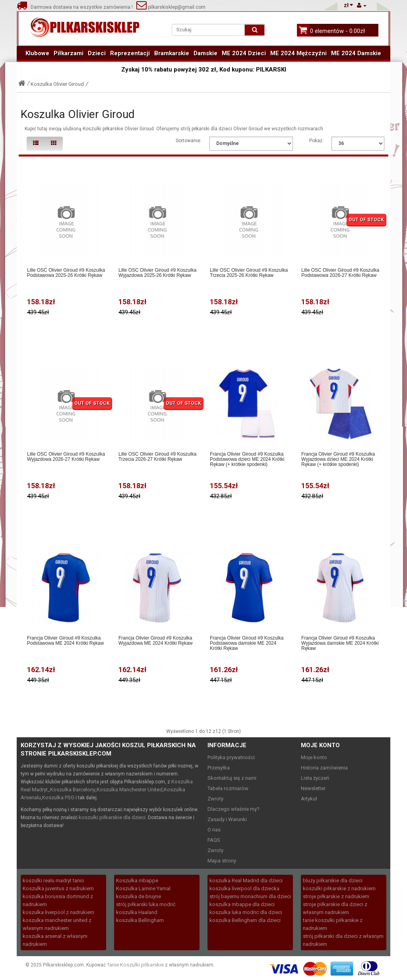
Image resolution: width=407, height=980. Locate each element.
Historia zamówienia (324, 768)
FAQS (214, 840)
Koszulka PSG (58, 797)
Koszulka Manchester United (130, 790)
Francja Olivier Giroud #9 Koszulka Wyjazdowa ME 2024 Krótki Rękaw (156, 641)
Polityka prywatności (231, 757)
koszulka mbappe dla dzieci (242, 904)
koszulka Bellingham (140, 920)
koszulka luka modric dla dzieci (246, 912)
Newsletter (313, 788)
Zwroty (215, 799)
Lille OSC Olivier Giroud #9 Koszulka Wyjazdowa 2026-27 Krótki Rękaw (66, 457)
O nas (214, 830)
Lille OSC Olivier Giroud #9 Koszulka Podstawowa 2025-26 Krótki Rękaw (66, 273)
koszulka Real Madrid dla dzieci (246, 880)
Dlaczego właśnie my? (234, 809)
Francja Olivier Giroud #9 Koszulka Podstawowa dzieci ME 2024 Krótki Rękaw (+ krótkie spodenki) (247, 459)
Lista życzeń (315, 778)
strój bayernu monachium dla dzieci (250, 896)
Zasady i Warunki (227, 819)
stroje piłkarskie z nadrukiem (336, 896)
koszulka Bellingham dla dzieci (245, 920)
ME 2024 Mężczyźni (298, 53)
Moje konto (314, 757)
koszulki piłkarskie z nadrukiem (339, 888)
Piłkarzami (69, 53)
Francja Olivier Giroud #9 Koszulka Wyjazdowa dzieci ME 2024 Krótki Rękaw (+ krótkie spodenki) (338, 459)
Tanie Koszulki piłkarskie (135, 965)
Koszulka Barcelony (73, 790)
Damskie (205, 53)
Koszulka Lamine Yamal (143, 888)
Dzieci (97, 53)
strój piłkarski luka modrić (146, 904)
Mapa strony (222, 861)
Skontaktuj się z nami (232, 778)
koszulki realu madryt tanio (53, 880)
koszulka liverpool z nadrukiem (58, 912)
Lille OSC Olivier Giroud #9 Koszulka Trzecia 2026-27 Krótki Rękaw (157, 457)
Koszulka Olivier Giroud (57, 84)
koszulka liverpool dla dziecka (244, 888)
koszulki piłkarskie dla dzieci (112, 817)
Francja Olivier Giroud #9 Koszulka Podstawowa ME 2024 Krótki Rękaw (65, 641)
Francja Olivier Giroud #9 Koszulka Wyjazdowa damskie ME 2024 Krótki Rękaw (340, 643)
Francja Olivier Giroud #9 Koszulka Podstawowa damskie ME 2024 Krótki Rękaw (247, 643)
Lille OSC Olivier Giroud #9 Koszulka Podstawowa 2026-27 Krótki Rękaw (340, 273)
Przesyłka (219, 768)
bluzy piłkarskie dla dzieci (333, 880)
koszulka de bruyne (139, 896)
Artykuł (309, 799)
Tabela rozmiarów (228, 788)
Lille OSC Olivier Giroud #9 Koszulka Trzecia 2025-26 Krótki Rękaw (249, 273)
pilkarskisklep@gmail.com (171, 7)
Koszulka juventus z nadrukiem (58, 888)
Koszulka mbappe (137, 880)
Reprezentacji (130, 53)
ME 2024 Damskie (356, 53)
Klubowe (37, 53)
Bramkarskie (172, 53)
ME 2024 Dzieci (244, 53)
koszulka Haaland (137, 912)
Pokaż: (316, 141)
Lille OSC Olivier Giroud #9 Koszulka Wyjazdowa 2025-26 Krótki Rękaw (157, 273)
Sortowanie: (189, 141)
